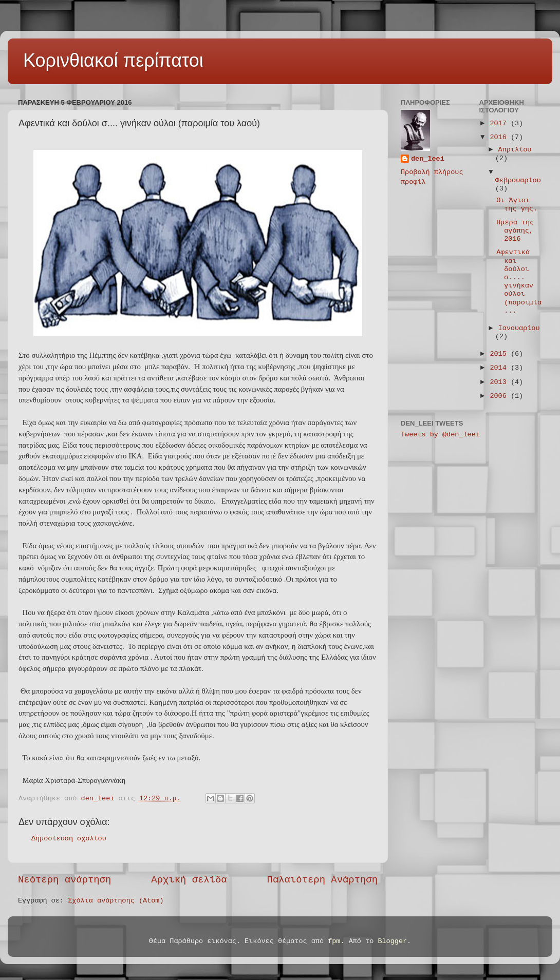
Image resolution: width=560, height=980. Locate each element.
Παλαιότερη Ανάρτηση (322, 880)
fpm (334, 941)
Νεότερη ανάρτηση (64, 880)
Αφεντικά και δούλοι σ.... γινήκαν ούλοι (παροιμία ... (519, 281)
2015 (500, 354)
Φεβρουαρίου (518, 180)
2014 (500, 368)
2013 (500, 382)
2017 (500, 123)
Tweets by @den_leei (440, 435)
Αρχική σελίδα (189, 880)
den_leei (428, 159)
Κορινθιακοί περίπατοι (113, 60)
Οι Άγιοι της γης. (517, 205)
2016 (500, 137)
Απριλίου (515, 150)
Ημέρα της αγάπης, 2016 (515, 231)
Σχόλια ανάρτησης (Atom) (116, 901)
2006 (500, 396)
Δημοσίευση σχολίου (69, 839)
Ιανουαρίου (519, 328)
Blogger (392, 941)
